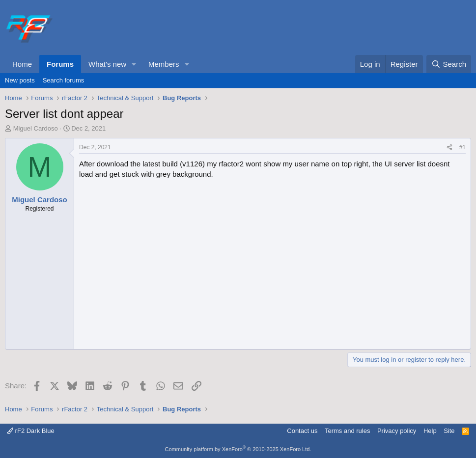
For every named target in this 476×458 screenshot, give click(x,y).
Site (449, 431)
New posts (20, 80)
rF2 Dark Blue (31, 431)
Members (164, 64)
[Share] (449, 148)
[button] (134, 64)
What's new (107, 64)
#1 (462, 147)
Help (430, 431)
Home (22, 64)
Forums (60, 64)
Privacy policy (397, 431)
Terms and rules (347, 431)
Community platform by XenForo (238, 449)
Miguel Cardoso (36, 128)
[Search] (449, 64)
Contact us (302, 431)
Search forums (64, 80)
